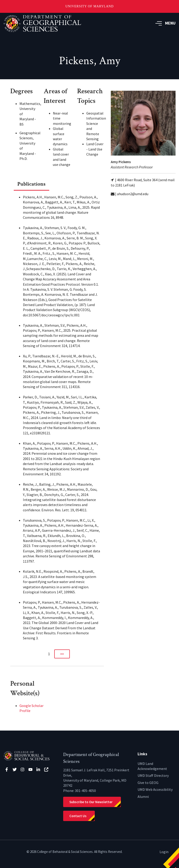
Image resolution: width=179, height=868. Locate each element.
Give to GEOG (148, 783)
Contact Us (78, 816)
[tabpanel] (57, 425)
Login (164, 852)
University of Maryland (90, 6)
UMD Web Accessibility (155, 789)
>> (62, 654)
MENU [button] (165, 23)
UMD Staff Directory (153, 775)
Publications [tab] (31, 184)
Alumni (143, 797)
